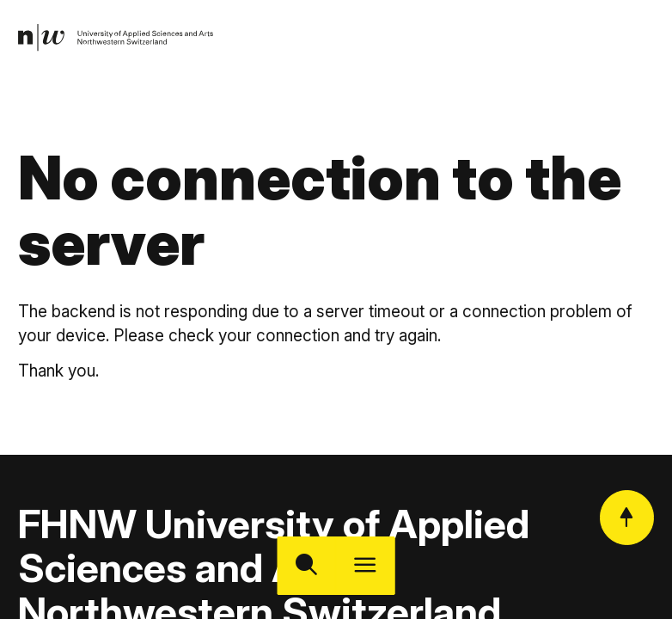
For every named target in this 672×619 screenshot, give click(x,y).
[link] (116, 38)
